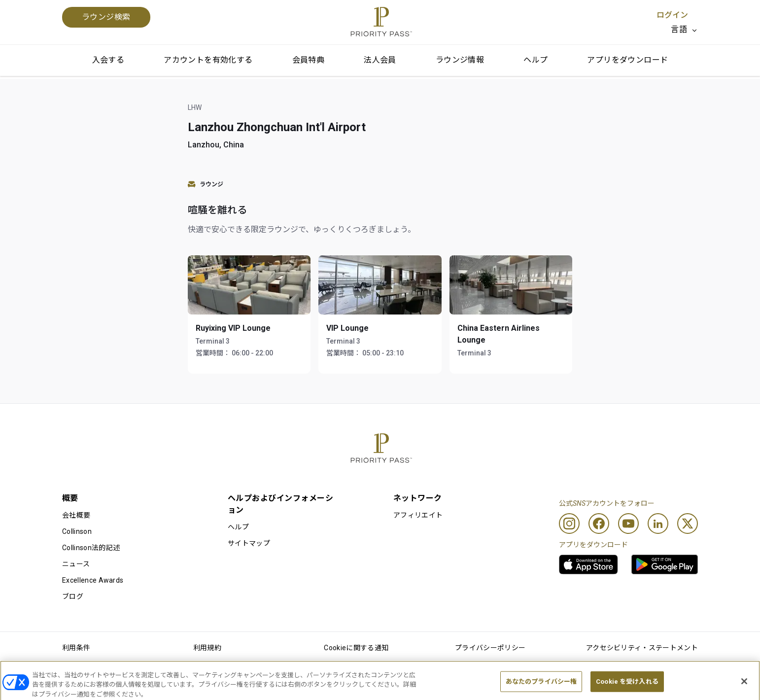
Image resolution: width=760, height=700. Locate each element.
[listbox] (684, 30)
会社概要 (76, 515)
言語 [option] (679, 29)
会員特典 (309, 60)
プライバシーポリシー (490, 648)
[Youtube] (628, 524)
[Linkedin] (658, 524)
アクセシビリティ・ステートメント (642, 648)
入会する (108, 60)
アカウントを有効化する (208, 60)
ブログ (73, 596)
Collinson (77, 531)
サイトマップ (249, 543)
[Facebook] (599, 524)
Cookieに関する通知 (356, 648)
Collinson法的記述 (91, 548)
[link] (588, 564)
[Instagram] (569, 524)
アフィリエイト (418, 515)
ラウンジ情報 (460, 60)
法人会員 (380, 60)
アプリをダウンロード (627, 60)
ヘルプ (535, 60)
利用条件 (76, 648)
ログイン (672, 15)
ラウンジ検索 (106, 17)
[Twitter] (688, 524)
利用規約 (207, 648)
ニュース (76, 564)
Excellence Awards (93, 580)
